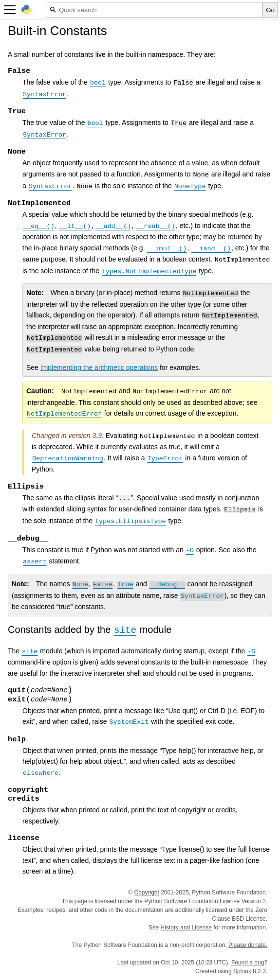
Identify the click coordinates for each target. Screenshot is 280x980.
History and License (186, 927)
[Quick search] (155, 10)
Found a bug (248, 962)
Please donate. (248, 945)
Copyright (146, 892)
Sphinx (242, 971)
